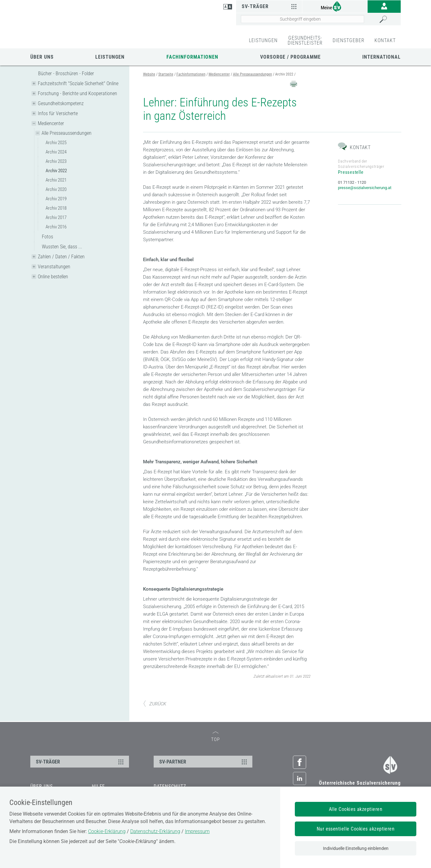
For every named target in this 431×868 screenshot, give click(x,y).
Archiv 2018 (56, 208)
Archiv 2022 (56, 171)
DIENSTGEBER (349, 40)
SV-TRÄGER (81, 780)
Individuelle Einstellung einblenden (356, 848)
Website (149, 74)
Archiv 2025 (56, 143)
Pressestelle (351, 190)
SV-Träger (270, 6)
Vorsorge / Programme (290, 57)
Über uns (42, 57)
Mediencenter (51, 123)
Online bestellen (53, 277)
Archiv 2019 (56, 199)
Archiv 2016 (56, 227)
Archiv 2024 (56, 152)
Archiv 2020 (56, 189)
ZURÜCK (155, 722)
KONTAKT (385, 40)
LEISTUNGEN (263, 40)
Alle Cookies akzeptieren (356, 809)
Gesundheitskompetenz (61, 103)
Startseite (166, 74)
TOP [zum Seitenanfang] (215, 755)
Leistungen (110, 57)
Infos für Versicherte (58, 113)
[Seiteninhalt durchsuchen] (302, 19)
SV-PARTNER (204, 780)
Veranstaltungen (54, 267)
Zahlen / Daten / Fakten (61, 257)
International (381, 57)
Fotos (47, 237)
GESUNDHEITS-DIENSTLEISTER (305, 40)
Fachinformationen (192, 57)
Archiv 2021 (56, 180)
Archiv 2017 (56, 217)
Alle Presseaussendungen (67, 133)
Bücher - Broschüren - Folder (66, 73)
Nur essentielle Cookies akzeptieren (356, 829)
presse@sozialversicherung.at (365, 206)
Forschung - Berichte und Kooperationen (77, 93)
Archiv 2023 (56, 161)
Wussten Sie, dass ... (62, 247)
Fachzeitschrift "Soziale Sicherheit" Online (78, 83)
